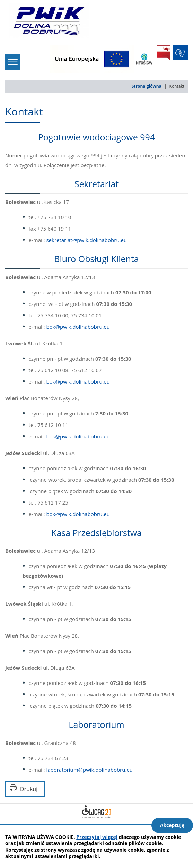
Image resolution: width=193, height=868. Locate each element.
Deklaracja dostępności (97, 811)
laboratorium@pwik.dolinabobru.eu (89, 770)
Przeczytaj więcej (97, 837)
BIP (164, 53)
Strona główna (147, 86)
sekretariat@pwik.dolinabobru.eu (86, 240)
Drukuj (29, 789)
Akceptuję (172, 825)
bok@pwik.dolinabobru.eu (78, 327)
